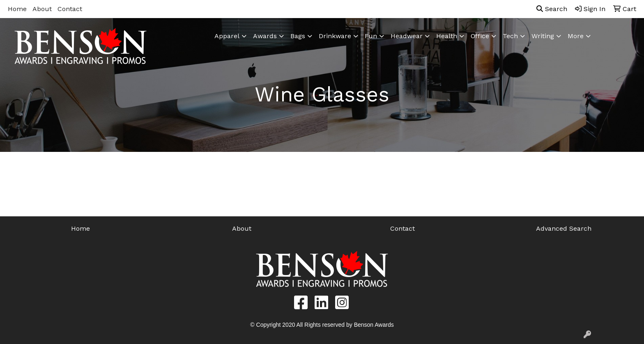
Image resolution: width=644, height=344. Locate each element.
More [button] (576, 36)
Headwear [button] (407, 36)
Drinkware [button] (335, 36)
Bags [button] (298, 36)
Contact (70, 9)
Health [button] (447, 36)
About (42, 9)
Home (17, 9)
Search (552, 9)
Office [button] (480, 36)
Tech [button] (510, 36)
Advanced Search (564, 228)
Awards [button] (265, 36)
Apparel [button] (227, 36)
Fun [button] (371, 36)
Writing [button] (543, 36)
